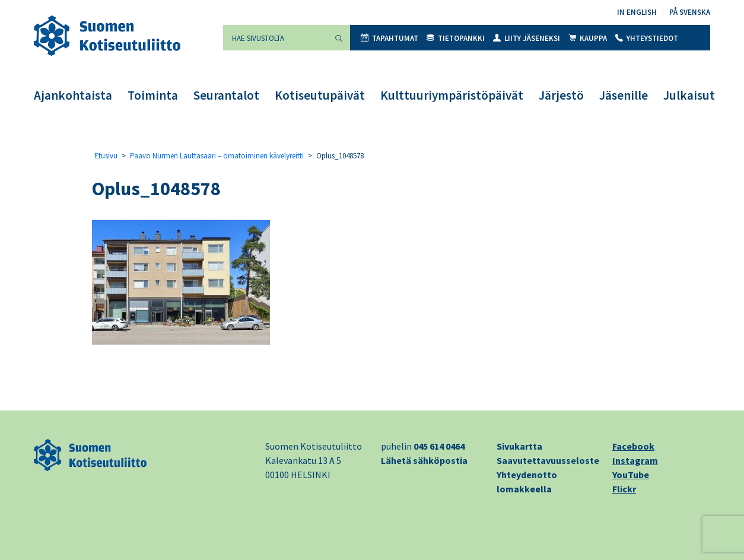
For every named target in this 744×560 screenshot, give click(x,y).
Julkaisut (689, 95)
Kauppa (588, 38)
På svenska (690, 12)
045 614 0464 (439, 446)
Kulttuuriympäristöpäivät (452, 95)
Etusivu (106, 156)
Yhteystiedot (647, 38)
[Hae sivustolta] (275, 38)
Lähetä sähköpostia (424, 460)
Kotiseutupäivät (320, 95)
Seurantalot (226, 95)
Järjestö (561, 95)
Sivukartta (519, 446)
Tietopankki (456, 38)
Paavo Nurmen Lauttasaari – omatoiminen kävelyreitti (217, 156)
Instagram (635, 460)
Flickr (624, 489)
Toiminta (153, 95)
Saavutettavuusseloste (548, 460)
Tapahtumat (390, 38)
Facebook (633, 446)
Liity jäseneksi (527, 38)
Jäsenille (624, 95)
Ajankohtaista (73, 95)
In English (637, 12)
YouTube (631, 475)
